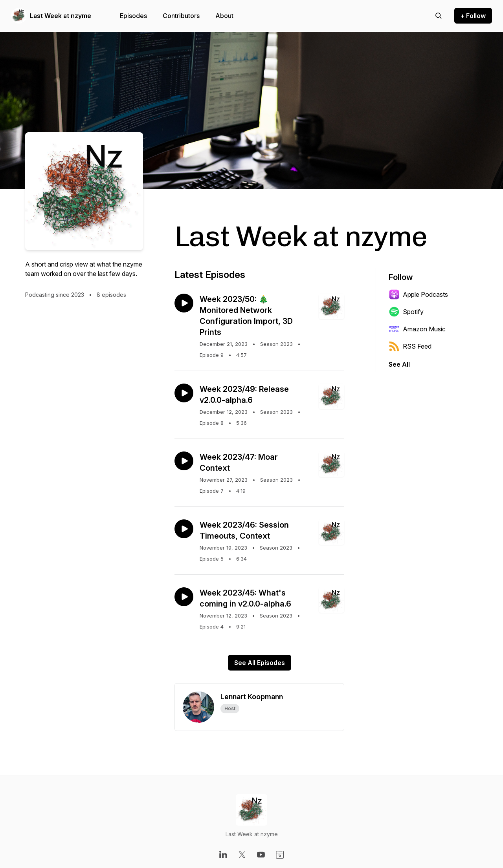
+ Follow (473, 16)
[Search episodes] (439, 16)
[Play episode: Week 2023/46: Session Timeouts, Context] (184, 529)
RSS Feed (410, 346)
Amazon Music (417, 329)
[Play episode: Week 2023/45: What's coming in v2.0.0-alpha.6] (184, 597)
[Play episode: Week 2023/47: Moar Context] (184, 461)
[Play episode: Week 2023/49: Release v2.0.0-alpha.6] (184, 393)
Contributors (181, 16)
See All (399, 364)
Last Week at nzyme (61, 16)
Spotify (406, 312)
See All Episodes (260, 663)
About (224, 16)
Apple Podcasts (418, 294)
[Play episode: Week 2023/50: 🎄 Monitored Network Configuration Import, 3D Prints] (184, 303)
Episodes (133, 16)
